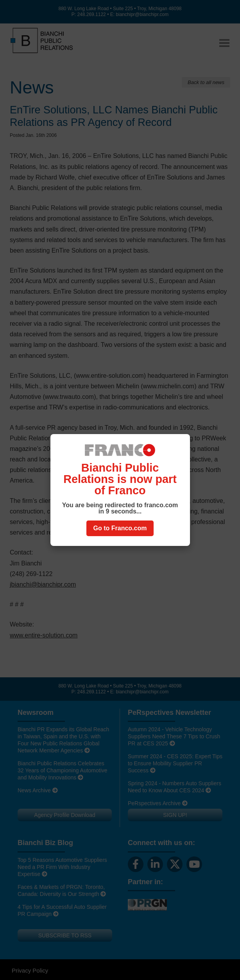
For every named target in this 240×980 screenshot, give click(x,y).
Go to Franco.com (120, 528)
